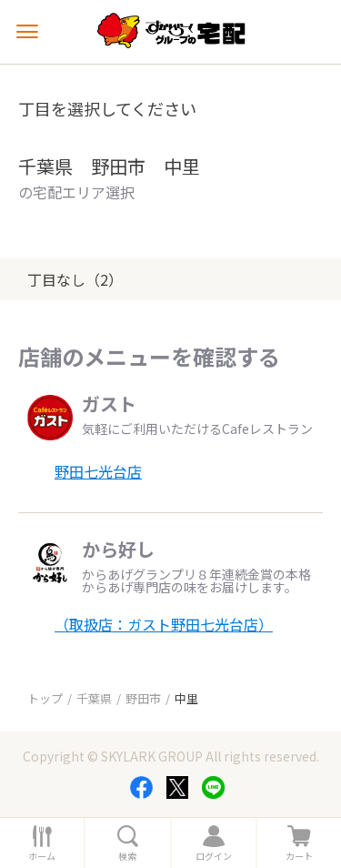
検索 (127, 856)
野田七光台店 (98, 471)
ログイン (214, 856)
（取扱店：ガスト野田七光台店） (164, 624)
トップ (45, 698)
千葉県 (94, 698)
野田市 (143, 698)
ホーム (42, 856)
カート (299, 856)
